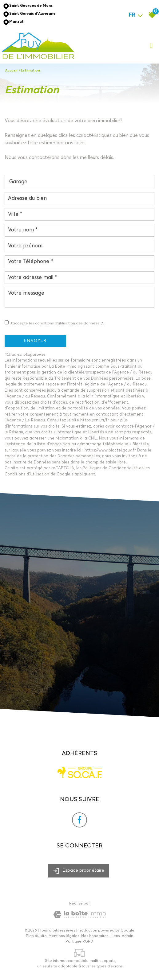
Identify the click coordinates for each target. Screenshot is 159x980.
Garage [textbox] (18, 182)
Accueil (11, 70)
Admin (127, 936)
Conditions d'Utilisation (27, 474)
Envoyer (35, 341)
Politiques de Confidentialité (110, 468)
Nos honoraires (95, 936)
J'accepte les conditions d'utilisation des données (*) (57, 323)
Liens (115, 936)
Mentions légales (64, 936)
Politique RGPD (79, 942)
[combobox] (79, 182)
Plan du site (36, 936)
